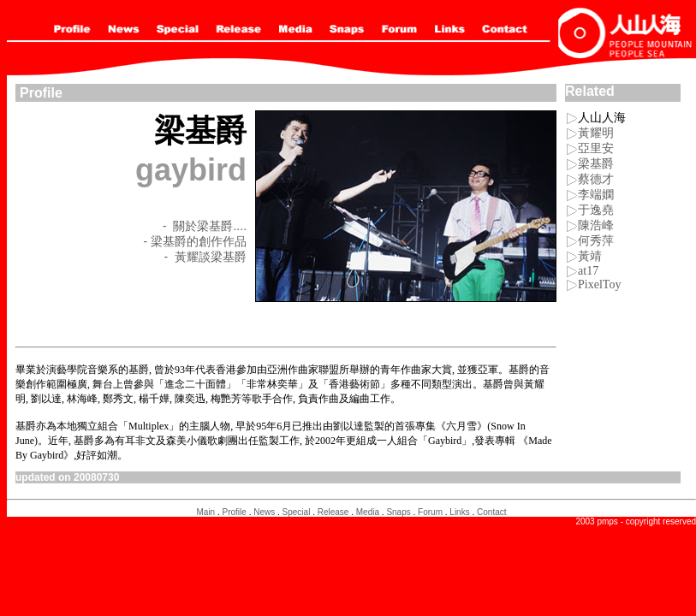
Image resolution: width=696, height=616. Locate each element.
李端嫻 (596, 195)
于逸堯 (596, 210)
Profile (235, 512)
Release (333, 512)
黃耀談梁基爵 (211, 257)
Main (205, 512)
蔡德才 (596, 179)
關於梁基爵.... (210, 226)
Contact (491, 512)
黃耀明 (596, 133)
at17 (588, 271)
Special (297, 512)
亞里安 (596, 148)
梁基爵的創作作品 (199, 241)
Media (368, 512)
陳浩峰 (596, 225)
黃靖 (583, 256)
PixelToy (599, 284)
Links (459, 512)
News (264, 512)
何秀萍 (596, 241)
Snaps (398, 512)
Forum (430, 512)
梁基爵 (596, 164)
